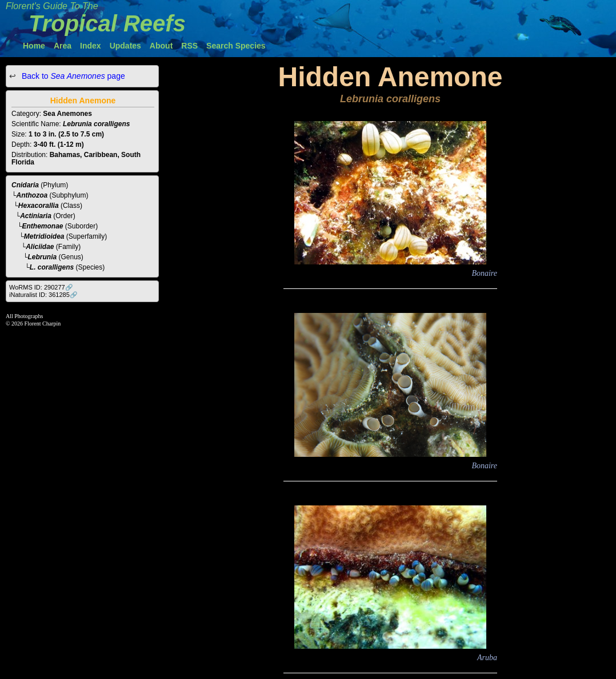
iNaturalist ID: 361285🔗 (43, 295)
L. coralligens (52, 267)
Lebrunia (43, 257)
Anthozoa (32, 195)
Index (91, 46)
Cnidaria (25, 185)
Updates (125, 46)
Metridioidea (44, 236)
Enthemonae (43, 226)
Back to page (72, 76)
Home (34, 46)
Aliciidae (40, 247)
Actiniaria (36, 216)
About (161, 46)
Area (63, 46)
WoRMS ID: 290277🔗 (41, 287)
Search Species (236, 46)
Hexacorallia (39, 206)
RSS (189, 46)
